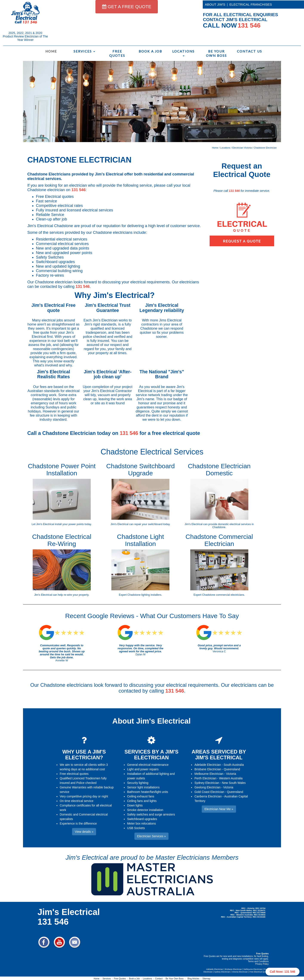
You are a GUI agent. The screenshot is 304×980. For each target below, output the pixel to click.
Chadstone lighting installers (144, 595)
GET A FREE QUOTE (127, 7)
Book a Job (150, 51)
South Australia (234, 765)
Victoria (231, 774)
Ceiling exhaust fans (141, 796)
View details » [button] (84, 832)
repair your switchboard (148, 524)
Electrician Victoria (242, 148)
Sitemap (207, 979)
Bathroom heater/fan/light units (148, 792)
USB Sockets (136, 828)
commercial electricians (230, 595)
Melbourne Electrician (209, 774)
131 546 (78, 190)
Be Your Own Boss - (176, 979)
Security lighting (138, 783)
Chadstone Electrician (265, 148)
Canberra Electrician (208, 796)
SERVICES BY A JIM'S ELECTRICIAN (151, 754)
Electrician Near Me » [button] (219, 809)
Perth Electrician (205, 778)
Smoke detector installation (145, 810)
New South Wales (234, 783)
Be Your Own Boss (216, 53)
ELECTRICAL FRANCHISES (251, 4)
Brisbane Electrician (208, 769)
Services (84, 51)
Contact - (160, 979)
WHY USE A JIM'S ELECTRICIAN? (84, 754)
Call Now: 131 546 (283, 972)
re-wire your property (76, 595)
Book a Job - (136, 979)
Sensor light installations (143, 787)
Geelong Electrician (207, 787)
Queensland (232, 769)
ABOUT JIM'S (215, 4)
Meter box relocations (141, 823)
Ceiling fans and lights (142, 801)
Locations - (149, 979)
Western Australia (231, 778)
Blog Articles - (195, 979)
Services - (108, 979)
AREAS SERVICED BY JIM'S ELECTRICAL (219, 754)
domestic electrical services (234, 524)
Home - (98, 979)
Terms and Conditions (258, 961)
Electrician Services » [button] (152, 836)
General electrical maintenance (148, 765)
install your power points (69, 524)
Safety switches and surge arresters (151, 814)
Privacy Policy (262, 964)
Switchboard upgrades (142, 819)
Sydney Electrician (207, 783)
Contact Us (249, 51)
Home (51, 51)
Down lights (135, 805)
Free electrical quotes (74, 774)
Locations (183, 53)
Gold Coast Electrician (209, 792)
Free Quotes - (121, 979)
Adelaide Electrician (208, 765)
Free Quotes (117, 53)
